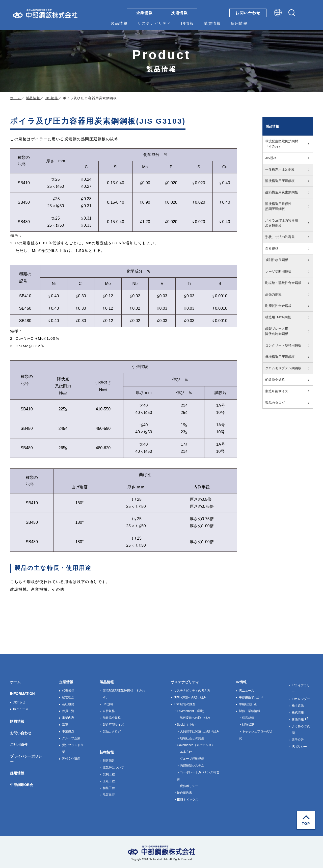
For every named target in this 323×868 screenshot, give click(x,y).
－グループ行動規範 (191, 759)
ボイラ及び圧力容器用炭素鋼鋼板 (282, 223)
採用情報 (239, 23)
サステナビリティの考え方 (192, 691)
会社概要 (68, 704)
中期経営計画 (248, 704)
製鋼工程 (109, 774)
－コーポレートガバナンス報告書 (198, 776)
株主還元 (298, 706)
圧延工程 (109, 781)
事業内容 (68, 718)
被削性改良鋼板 (277, 260)
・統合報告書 (183, 793)
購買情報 (212, 23)
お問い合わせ (248, 13)
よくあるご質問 (301, 730)
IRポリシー (299, 747)
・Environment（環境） (190, 711)
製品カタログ (275, 403)
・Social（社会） (186, 725)
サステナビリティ (154, 23)
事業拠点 (68, 731)
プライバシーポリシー (26, 759)
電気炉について (113, 768)
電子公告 (298, 740)
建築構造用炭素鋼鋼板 (282, 192)
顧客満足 (109, 761)
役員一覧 (68, 711)
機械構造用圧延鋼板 (280, 357)
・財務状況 (247, 725)
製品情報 (119, 23)
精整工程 (109, 788)
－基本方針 (184, 752)
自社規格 (272, 248)
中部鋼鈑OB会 (22, 785)
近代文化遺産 (71, 759)
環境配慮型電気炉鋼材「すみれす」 (282, 144)
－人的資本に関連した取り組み (198, 731)
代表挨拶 (68, 691)
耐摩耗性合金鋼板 (278, 306)
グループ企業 (71, 738)
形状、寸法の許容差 (280, 237)
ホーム (16, 98)
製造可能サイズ (277, 391)
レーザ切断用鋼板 (278, 271)
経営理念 (68, 697)
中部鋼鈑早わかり (251, 697)
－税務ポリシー (187, 786)
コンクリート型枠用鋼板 (283, 345)
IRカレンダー (301, 699)
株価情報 (298, 719)
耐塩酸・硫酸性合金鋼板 (283, 283)
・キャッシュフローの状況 (256, 735)
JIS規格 (52, 98)
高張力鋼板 (273, 294)
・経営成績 (247, 718)
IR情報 (187, 23)
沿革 (65, 725)
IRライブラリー (301, 689)
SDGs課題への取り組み (190, 697)
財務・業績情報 (250, 711)
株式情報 (298, 713)
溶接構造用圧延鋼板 (280, 181)
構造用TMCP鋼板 (278, 317)
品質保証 (109, 795)
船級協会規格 (275, 380)
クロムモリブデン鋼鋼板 (283, 368)
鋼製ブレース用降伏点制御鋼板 (277, 331)
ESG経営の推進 (185, 704)
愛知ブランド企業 (73, 748)
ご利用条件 (19, 745)
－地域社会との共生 (191, 738)
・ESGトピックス (186, 800)
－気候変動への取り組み (194, 718)
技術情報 (179, 13)
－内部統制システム (191, 766)
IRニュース (21, 709)
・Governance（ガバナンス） (194, 745)
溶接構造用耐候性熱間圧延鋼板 (278, 206)
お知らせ (19, 702)
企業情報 (145, 13)
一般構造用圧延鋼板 (280, 169)
